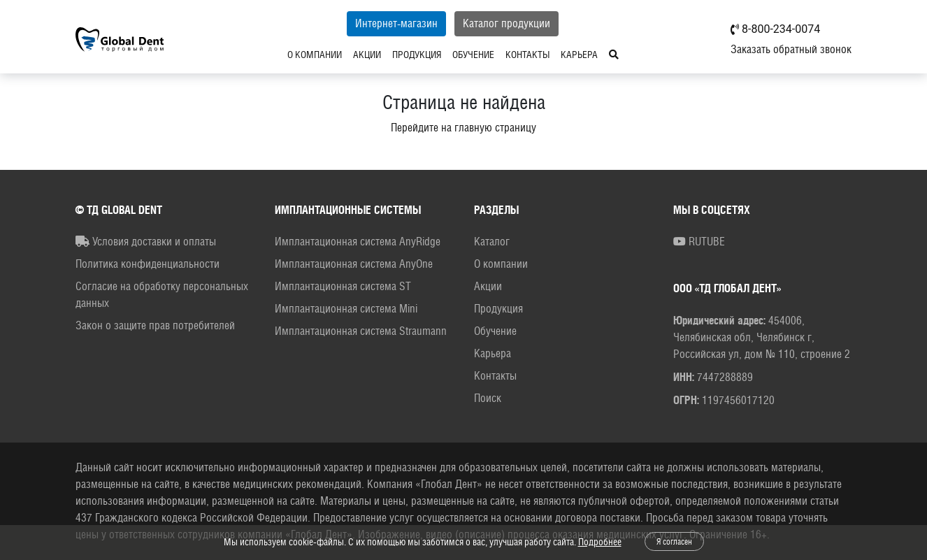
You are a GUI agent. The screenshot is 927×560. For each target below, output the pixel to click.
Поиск (488, 398)
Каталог (492, 242)
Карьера (535, 55)
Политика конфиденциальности (148, 264)
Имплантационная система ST (343, 286)
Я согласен (674, 542)
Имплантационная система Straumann (361, 331)
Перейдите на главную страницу (463, 128)
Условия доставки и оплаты (146, 242)
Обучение (429, 55)
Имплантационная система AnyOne (354, 264)
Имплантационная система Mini (346, 309)
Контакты (483, 55)
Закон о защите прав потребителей (155, 325)
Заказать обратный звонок (791, 49)
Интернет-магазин (352, 23)
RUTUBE (699, 242)
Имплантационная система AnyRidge (358, 242)
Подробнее (600, 542)
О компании (271, 55)
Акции (323, 55)
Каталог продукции (462, 23)
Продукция (373, 55)
